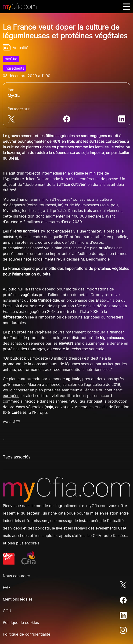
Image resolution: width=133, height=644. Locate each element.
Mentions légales (18, 599)
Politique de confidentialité (27, 634)
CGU (7, 611)
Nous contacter (16, 576)
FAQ (6, 587)
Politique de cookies (21, 623)
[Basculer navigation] (127, 7)
